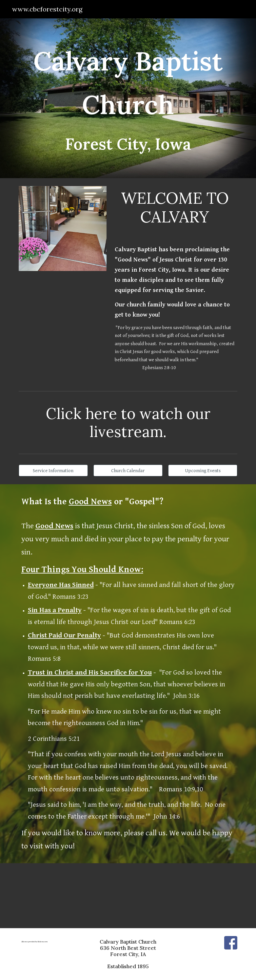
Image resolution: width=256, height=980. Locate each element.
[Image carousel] (63, 229)
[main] (128, 98)
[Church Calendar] (128, 470)
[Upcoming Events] (203, 470)
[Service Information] (53, 470)
